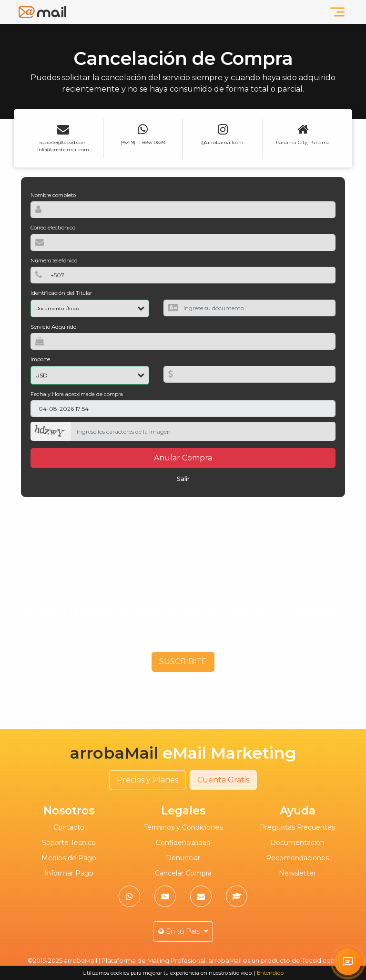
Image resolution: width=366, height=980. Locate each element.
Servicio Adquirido (53, 327)
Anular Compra (183, 458)
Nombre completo (53, 195)
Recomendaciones (297, 858)
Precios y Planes (147, 780)
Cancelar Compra (183, 873)
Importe (40, 359)
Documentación (297, 843)
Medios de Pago (69, 858)
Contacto (69, 827)
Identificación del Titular (61, 293)
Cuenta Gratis (223, 780)
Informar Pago (69, 873)
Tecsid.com (319, 960)
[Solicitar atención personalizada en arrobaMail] (348, 962)
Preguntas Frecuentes (297, 827)
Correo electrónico (53, 228)
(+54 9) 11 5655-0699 (143, 142)
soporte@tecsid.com (63, 142)
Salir (183, 479)
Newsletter (297, 873)
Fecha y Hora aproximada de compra (77, 394)
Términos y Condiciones (183, 827)
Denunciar (183, 858)
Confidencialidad (183, 843)
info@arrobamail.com (63, 150)
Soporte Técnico (69, 843)
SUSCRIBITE (183, 662)
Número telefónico (54, 261)
